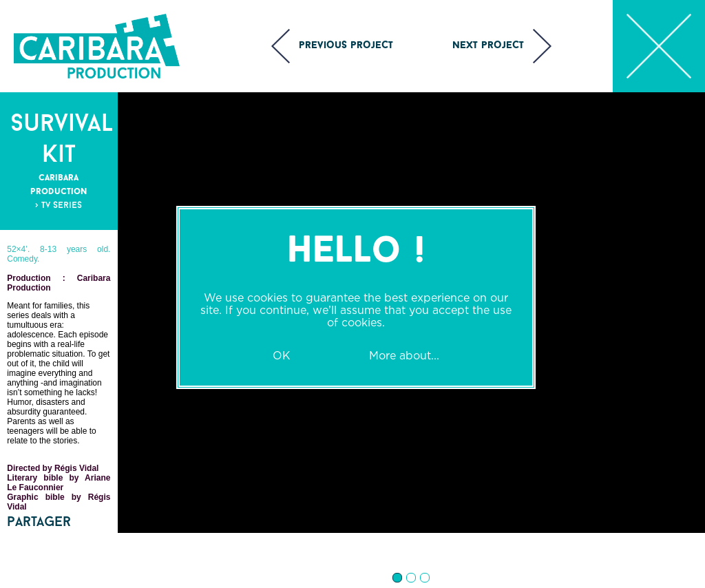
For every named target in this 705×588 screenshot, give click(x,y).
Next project (488, 46)
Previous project (346, 46)
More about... (404, 355)
